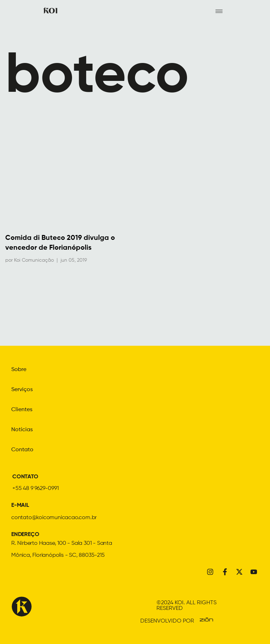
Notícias (22, 429)
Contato (22, 449)
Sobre (19, 370)
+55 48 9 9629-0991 (35, 487)
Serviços (22, 390)
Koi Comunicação (34, 261)
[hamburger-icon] (219, 11)
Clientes (22, 409)
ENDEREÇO (25, 534)
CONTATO (25, 476)
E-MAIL (20, 504)
